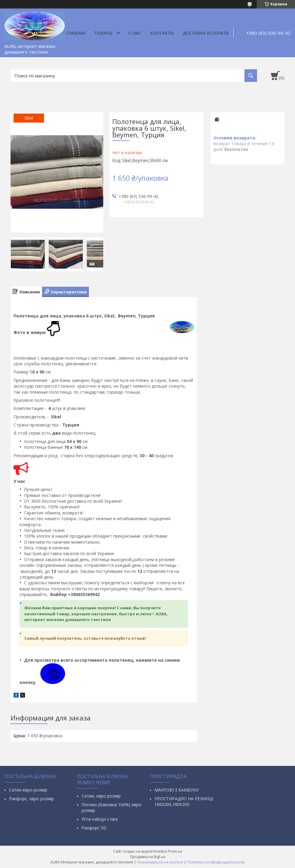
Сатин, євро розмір (101, 796)
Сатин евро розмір (28, 790)
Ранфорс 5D (94, 828)
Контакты (162, 33)
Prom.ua (175, 851)
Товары (103, 33)
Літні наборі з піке (100, 819)
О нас (135, 33)
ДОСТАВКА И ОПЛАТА (206, 33)
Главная (76, 33)
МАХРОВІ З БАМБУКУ (177, 790)
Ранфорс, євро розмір (31, 799)
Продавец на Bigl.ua (148, 857)
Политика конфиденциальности (216, 862)
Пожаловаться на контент (160, 862)
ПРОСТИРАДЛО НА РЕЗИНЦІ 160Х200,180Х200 (184, 801)
